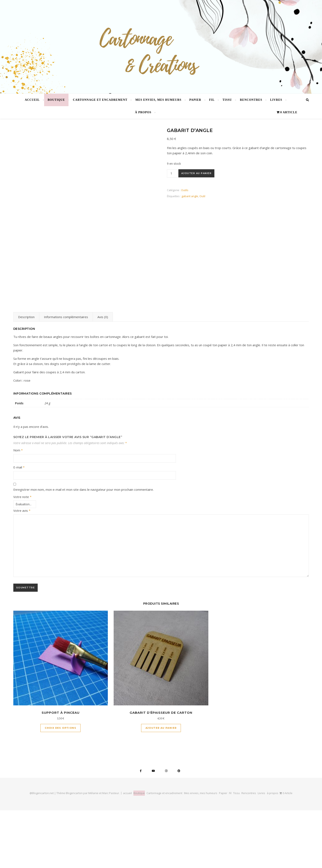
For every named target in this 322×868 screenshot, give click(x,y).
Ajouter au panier (196, 173)
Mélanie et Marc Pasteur (104, 851)
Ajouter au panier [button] (161, 786)
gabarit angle (190, 196)
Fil (212, 100)
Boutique (56, 100)
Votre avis (22, 568)
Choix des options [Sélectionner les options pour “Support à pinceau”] (60, 786)
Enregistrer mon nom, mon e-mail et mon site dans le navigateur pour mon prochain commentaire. (83, 547)
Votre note (22, 554)
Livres (276, 100)
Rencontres (251, 100)
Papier (195, 100)
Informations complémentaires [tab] (66, 375)
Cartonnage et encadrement (100, 100)
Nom (18, 508)
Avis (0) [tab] (103, 375)
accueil (32, 100)
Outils (185, 190)
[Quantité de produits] (172, 173)
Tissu (227, 100)
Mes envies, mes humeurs (158, 100)
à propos (143, 112)
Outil (202, 196)
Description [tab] (26, 375)
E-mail (19, 525)
